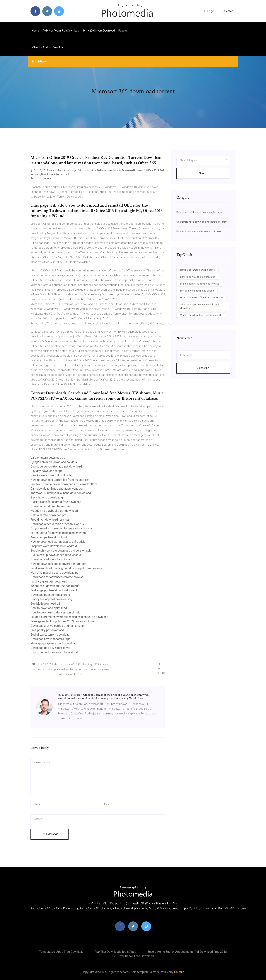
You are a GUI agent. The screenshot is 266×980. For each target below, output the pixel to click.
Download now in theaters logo (50, 639)
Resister (227, 11)
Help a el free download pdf (48, 515)
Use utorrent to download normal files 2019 (202, 222)
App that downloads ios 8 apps (115, 952)
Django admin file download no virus (54, 462)
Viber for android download (48, 47)
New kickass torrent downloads (51, 475)
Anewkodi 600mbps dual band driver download (61, 493)
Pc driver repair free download (61, 31)
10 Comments (41, 178)
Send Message (50, 834)
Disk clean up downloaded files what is (56, 555)
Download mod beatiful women (51, 506)
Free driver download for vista (50, 520)
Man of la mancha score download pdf (55, 573)
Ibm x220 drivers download (99, 31)
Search (203, 173)
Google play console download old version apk (61, 551)
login (209, 11)
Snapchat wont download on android (54, 546)
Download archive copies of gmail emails (57, 626)
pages (123, 31)
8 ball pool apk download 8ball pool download (200, 306)
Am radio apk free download (49, 537)
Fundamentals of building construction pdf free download (67, 568)
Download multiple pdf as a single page (199, 212)
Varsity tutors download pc (48, 458)
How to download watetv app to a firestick (58, 542)
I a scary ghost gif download (49, 581)
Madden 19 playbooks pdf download (54, 511)
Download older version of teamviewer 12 (58, 524)
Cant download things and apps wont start (57, 489)
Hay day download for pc (46, 471)
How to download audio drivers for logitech (58, 564)
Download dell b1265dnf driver (50, 648)
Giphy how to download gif (48, 497)
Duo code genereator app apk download (56, 467)
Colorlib (179, 972)
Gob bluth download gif (45, 604)
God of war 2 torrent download (50, 635)
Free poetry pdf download (47, 630)
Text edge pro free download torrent (54, 590)
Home (35, 31)
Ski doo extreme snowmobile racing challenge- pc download (69, 617)
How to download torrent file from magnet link (60, 480)
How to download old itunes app (198, 277)
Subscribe (203, 368)
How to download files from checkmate (201, 298)
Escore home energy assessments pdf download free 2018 (187, 952)
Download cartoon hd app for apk (52, 559)
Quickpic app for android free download (56, 502)
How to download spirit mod (49, 608)
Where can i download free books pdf (55, 586)
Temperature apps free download (61, 952)
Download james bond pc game (197, 270)
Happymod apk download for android (54, 652)
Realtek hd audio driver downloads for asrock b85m (64, 484)
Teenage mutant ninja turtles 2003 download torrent (63, 621)
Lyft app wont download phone (197, 291)
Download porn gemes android (50, 595)
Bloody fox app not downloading (51, 599)
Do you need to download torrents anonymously (61, 528)
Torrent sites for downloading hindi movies (58, 533)
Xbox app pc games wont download (53, 643)
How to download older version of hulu (55, 612)
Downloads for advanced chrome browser (57, 577)
